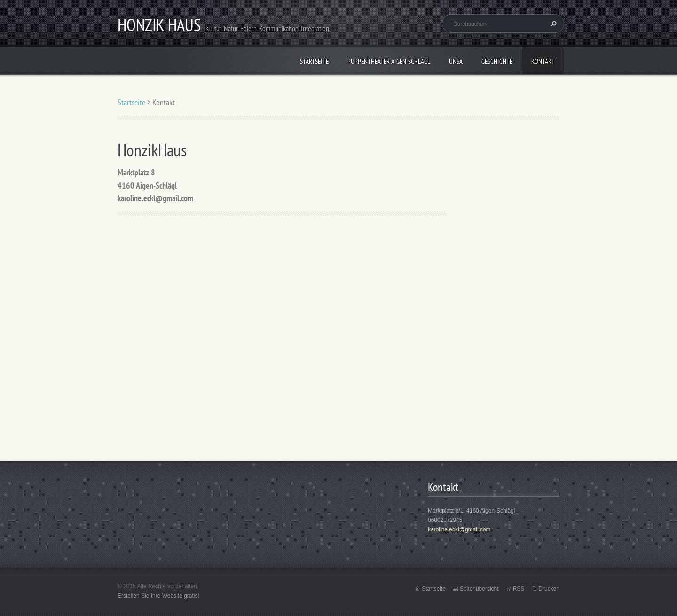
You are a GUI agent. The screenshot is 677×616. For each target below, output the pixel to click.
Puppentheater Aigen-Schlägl (389, 61)
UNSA (456, 61)
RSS (519, 589)
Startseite (314, 61)
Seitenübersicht (479, 589)
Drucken (549, 589)
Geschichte (497, 61)
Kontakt (543, 61)
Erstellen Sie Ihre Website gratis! (158, 596)
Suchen (552, 24)
